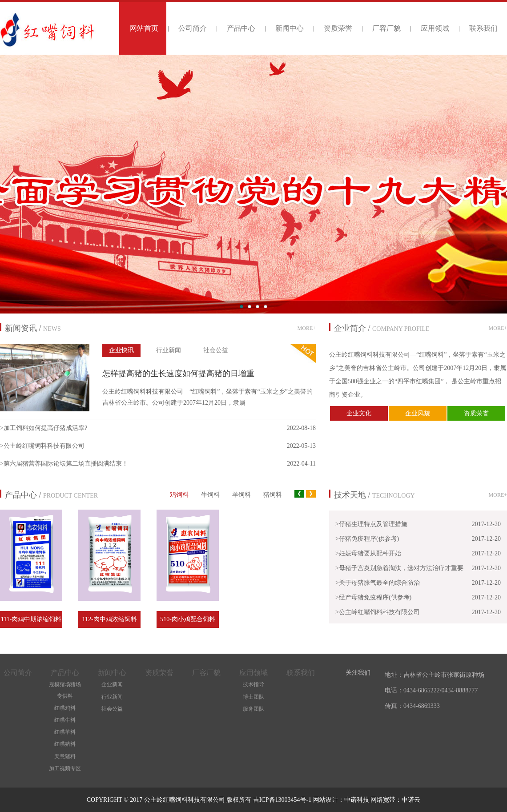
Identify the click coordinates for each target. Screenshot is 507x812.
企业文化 (359, 413)
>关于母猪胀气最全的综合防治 (378, 583)
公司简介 (193, 28)
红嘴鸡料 (65, 708)
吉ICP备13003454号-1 (283, 800)
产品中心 (241, 28)
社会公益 (216, 350)
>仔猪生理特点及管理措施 (371, 524)
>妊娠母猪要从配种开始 (368, 553)
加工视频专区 (65, 768)
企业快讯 (121, 350)
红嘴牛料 (65, 720)
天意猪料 (65, 756)
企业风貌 (418, 413)
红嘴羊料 (65, 732)
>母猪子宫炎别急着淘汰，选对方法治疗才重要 (399, 568)
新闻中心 (290, 28)
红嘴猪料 (65, 744)
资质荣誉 (338, 28)
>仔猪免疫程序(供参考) (367, 539)
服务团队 (253, 709)
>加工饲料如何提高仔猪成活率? (44, 428)
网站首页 (144, 28)
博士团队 (253, 697)
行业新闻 (169, 350)
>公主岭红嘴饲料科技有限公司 (42, 446)
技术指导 (253, 684)
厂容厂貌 (386, 28)
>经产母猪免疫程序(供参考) (373, 597)
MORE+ (307, 328)
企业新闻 (112, 684)
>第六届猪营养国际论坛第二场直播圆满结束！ (64, 464)
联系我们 (483, 28)
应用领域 (435, 28)
